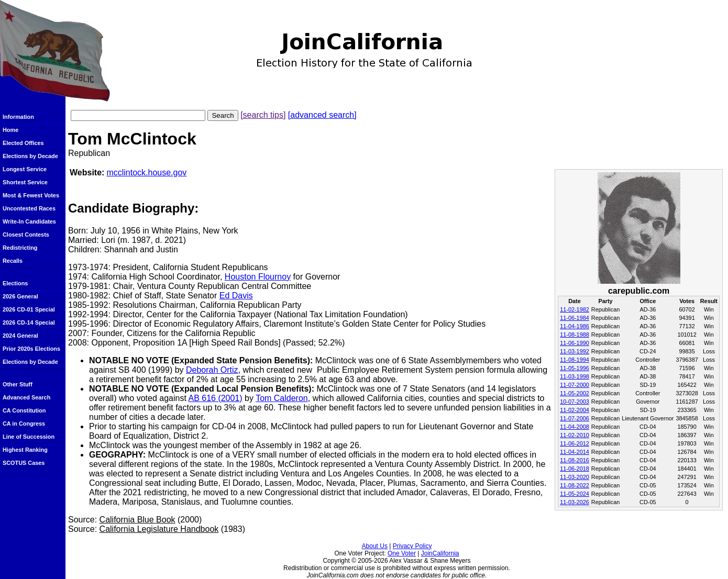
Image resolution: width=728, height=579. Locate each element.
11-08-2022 (575, 485)
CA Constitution (24, 410)
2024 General (20, 336)
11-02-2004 (575, 410)
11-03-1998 (575, 376)
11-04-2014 (575, 452)
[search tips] (263, 115)
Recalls (13, 261)
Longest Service (25, 169)
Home (10, 130)
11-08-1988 (575, 335)
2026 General (20, 296)
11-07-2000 (575, 385)
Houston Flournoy (258, 277)
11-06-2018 (575, 469)
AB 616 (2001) (215, 398)
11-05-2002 (575, 393)
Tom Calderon (282, 398)
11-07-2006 (575, 418)
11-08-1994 (575, 360)
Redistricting (20, 248)
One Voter (402, 553)
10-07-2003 (575, 402)
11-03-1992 (575, 351)
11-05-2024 (575, 494)
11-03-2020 (575, 477)
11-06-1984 (575, 318)
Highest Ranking (25, 450)
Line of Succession (29, 437)
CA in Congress (24, 424)
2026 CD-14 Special (29, 322)
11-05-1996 (575, 368)
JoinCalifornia (440, 553)
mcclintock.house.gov (146, 172)
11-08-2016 (575, 460)
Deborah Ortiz (212, 370)
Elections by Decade (30, 156)
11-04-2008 (575, 427)
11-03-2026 (575, 502)
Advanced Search (26, 397)
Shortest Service (25, 182)
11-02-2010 (575, 435)
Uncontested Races (29, 208)
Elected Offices (23, 143)
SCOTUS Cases (24, 463)
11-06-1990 (575, 343)
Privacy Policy (412, 546)
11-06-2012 (575, 443)
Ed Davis (236, 296)
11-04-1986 (575, 326)
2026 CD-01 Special (29, 309)
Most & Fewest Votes (31, 195)
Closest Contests (26, 235)
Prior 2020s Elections (31, 349)
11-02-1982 (575, 309)
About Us (375, 546)
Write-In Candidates (29, 221)
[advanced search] (322, 115)
